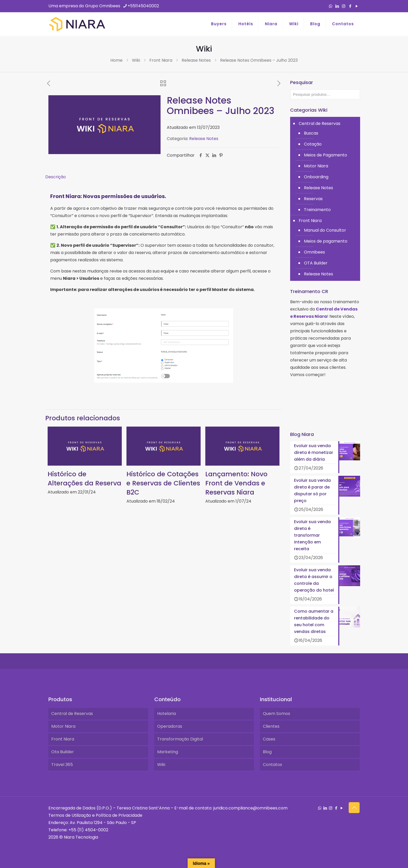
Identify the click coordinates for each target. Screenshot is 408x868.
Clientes (271, 726)
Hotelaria (167, 714)
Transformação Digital (180, 739)
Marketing (168, 752)
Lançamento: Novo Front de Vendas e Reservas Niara (236, 483)
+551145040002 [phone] (143, 6)
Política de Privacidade (119, 815)
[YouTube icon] (357, 6)
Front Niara (161, 60)
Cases (269, 739)
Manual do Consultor (325, 230)
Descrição (56, 177)
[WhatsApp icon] (331, 6)
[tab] (164, 177)
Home (116, 60)
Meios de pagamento (326, 241)
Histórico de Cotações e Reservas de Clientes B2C (163, 483)
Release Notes (196, 60)
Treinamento (317, 210)
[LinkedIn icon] (337, 6)
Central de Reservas (320, 123)
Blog (267, 752)
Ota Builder (63, 752)
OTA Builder (316, 263)
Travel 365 (62, 765)
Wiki (136, 60)
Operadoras (170, 726)
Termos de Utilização (70, 815)
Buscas (311, 133)
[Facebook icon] (350, 6)
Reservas (313, 199)
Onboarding (316, 177)
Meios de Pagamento (326, 155)
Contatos (272, 765)
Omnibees (314, 252)
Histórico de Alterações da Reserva (84, 479)
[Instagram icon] (344, 6)
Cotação (313, 144)
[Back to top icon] (354, 808)
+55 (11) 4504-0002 (88, 830)
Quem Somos (276, 714)
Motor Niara (316, 166)
